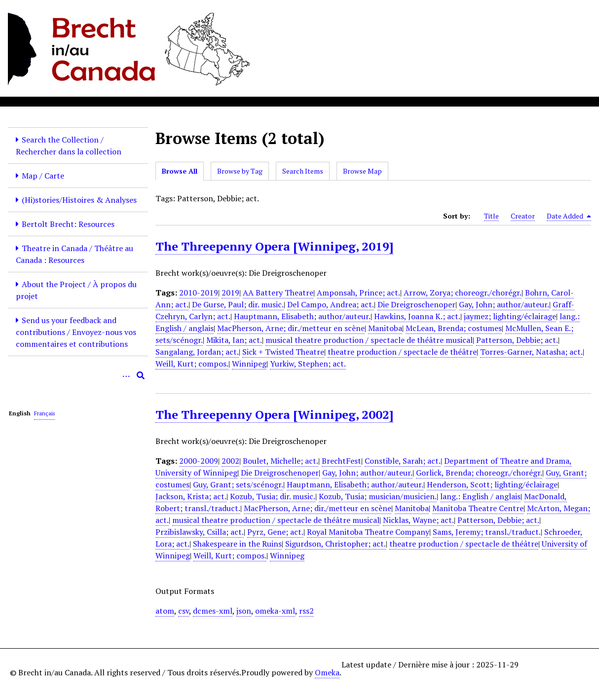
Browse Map (362, 171)
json (244, 611)
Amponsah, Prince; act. (358, 293)
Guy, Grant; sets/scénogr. (238, 484)
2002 (230, 461)
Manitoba (385, 328)
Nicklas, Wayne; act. (418, 520)
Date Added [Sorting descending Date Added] (569, 216)
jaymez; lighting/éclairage (510, 316)
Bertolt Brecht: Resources (68, 224)
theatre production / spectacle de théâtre (402, 352)
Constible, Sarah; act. (403, 461)
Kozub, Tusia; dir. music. (273, 496)
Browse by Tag (240, 171)
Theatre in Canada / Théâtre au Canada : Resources (75, 254)
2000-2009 (199, 461)
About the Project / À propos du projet (76, 290)
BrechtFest (341, 461)
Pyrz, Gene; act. (275, 532)
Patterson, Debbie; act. (517, 340)
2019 (230, 293)
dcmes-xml (213, 611)
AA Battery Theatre (278, 293)
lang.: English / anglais (480, 496)
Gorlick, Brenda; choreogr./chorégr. (479, 473)
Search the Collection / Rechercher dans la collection (69, 146)
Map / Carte (43, 176)
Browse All (180, 171)
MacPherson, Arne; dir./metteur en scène (291, 328)
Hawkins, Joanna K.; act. (417, 316)
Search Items (303, 171)
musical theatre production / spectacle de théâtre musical (369, 340)
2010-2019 (199, 293)
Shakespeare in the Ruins (237, 544)
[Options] (126, 375)
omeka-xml (275, 611)
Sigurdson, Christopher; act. (336, 544)
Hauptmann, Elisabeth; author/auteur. (302, 316)
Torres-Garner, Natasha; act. (531, 352)
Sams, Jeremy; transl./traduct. (487, 532)
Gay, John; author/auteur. (504, 304)
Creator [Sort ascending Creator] (523, 216)
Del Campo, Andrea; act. (331, 304)
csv (184, 611)
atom (165, 611)
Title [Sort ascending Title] (491, 216)
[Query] (78, 375)
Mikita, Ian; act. (234, 340)
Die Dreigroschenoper (416, 304)
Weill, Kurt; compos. (192, 364)
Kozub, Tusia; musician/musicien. (378, 496)
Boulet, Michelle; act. (281, 461)
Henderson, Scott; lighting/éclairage (492, 484)
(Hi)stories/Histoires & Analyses (79, 200)
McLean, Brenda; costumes (454, 328)
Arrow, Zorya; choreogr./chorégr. (463, 293)
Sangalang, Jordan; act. (197, 352)
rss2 (306, 611)
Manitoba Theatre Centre (478, 508)
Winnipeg (249, 364)
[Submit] (141, 375)
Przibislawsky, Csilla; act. (200, 532)
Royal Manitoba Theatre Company (368, 532)
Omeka (327, 672)
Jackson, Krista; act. (191, 496)
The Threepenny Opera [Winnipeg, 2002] (274, 414)
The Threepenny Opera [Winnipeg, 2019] (274, 246)
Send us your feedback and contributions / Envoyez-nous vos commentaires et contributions (76, 332)
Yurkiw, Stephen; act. (308, 364)
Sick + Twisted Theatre (283, 352)
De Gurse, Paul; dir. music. (238, 304)
